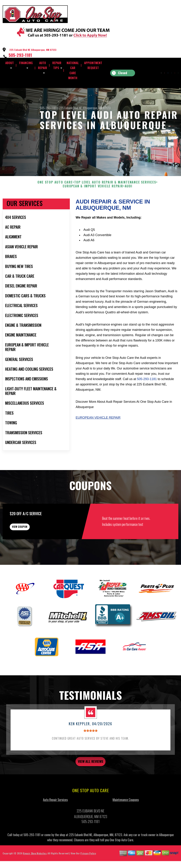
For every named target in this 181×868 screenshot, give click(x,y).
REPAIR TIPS (57, 65)
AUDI (129, 200)
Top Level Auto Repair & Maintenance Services (115, 196)
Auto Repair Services (55, 820)
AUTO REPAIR (43, 65)
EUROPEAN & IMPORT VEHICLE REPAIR (93, 200)
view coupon (29, 543)
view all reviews (91, 781)
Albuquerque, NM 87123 (97, 108)
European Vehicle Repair (98, 431)
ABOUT (10, 63)
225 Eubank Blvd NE (70, 108)
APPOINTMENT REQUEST (93, 65)
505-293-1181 (20, 55)
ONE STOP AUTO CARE (55, 196)
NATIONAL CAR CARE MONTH (73, 70)
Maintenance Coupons (126, 820)
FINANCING (26, 63)
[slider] (90, 749)
